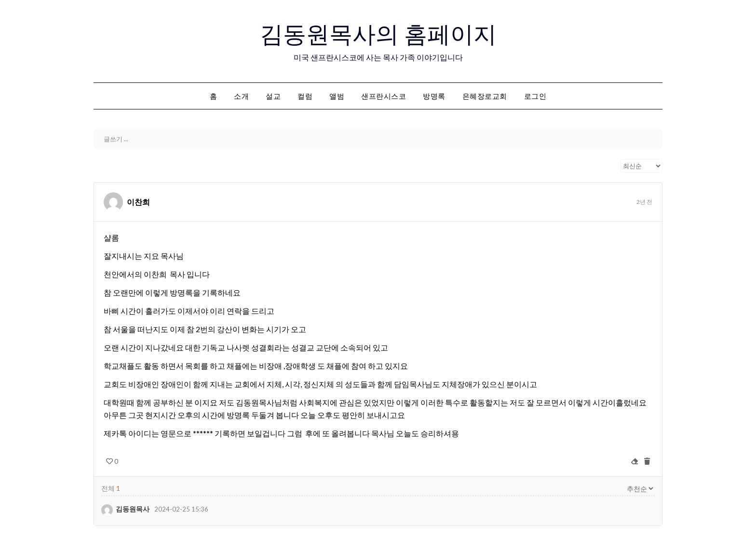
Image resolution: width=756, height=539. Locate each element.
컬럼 (305, 96)
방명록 (434, 96)
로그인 (535, 96)
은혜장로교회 (485, 96)
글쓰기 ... (116, 139)
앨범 (337, 96)
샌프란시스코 (384, 96)
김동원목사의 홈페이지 (378, 34)
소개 (241, 96)
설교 (273, 96)
